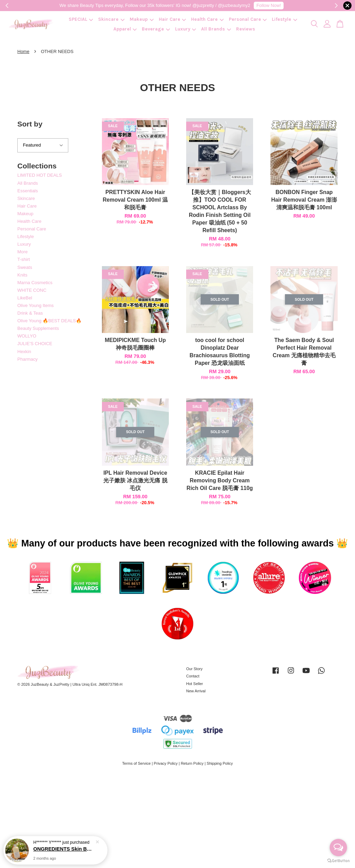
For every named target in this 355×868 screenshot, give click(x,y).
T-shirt (24, 259)
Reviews (246, 29)
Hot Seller (195, 684)
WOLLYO (27, 336)
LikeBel (25, 298)
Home (23, 51)
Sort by (30, 124)
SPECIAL (81, 19)
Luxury (186, 29)
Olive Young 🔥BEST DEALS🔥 (49, 321)
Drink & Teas (30, 313)
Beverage (156, 29)
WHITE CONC (32, 290)
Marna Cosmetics (35, 283)
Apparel (125, 29)
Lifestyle (284, 19)
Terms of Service (136, 763)
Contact (193, 676)
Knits (22, 275)
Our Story (194, 669)
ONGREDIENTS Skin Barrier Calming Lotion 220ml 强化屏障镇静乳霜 (64, 849)
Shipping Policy (220, 763)
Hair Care (172, 19)
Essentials (28, 191)
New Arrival (196, 691)
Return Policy (192, 763)
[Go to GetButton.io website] (338, 861)
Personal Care (248, 19)
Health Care (207, 19)
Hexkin (24, 352)
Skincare (111, 19)
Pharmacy (28, 359)
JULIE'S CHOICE (35, 344)
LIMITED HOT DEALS (40, 175)
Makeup (142, 19)
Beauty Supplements (38, 328)
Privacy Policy (166, 763)
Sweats (25, 267)
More (23, 252)
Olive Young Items (36, 305)
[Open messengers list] (338, 848)
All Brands (216, 29)
